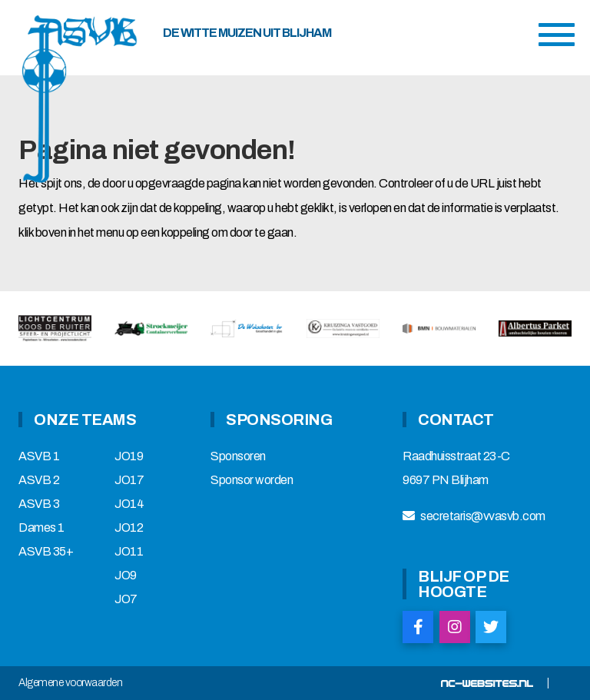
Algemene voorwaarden (70, 683)
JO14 (129, 504)
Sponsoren (238, 456)
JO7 (126, 599)
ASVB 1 (39, 456)
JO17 (129, 480)
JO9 (126, 576)
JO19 (129, 456)
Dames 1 (41, 528)
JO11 (129, 552)
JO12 (129, 528)
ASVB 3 (39, 504)
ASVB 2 (39, 480)
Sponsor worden (252, 480)
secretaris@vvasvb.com (483, 516)
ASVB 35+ (46, 552)
